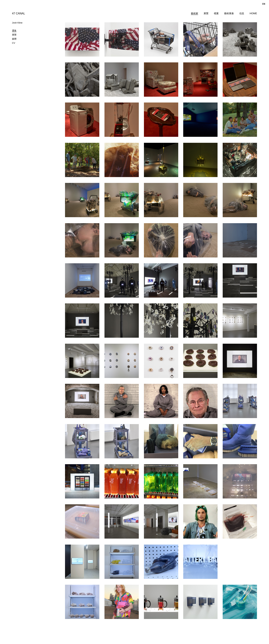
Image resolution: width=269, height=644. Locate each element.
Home (253, 13)
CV (14, 43)
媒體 (14, 39)
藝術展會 (229, 13)
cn (264, 4)
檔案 (216, 13)
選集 (14, 31)
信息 (242, 13)
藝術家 (195, 13)
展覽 (206, 13)
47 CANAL (19, 13)
